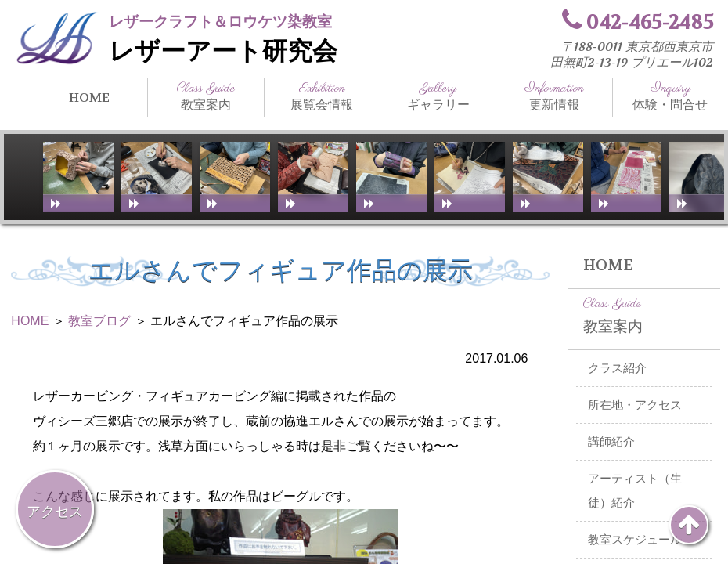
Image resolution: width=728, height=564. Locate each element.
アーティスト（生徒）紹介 (635, 491)
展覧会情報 (322, 96)
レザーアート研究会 (223, 51)
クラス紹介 (617, 368)
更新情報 (554, 96)
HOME (89, 98)
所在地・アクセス (635, 405)
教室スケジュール (635, 540)
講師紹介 (611, 442)
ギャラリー (438, 96)
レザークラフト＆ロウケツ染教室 (220, 22)
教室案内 (205, 96)
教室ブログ (99, 321)
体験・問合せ (670, 96)
